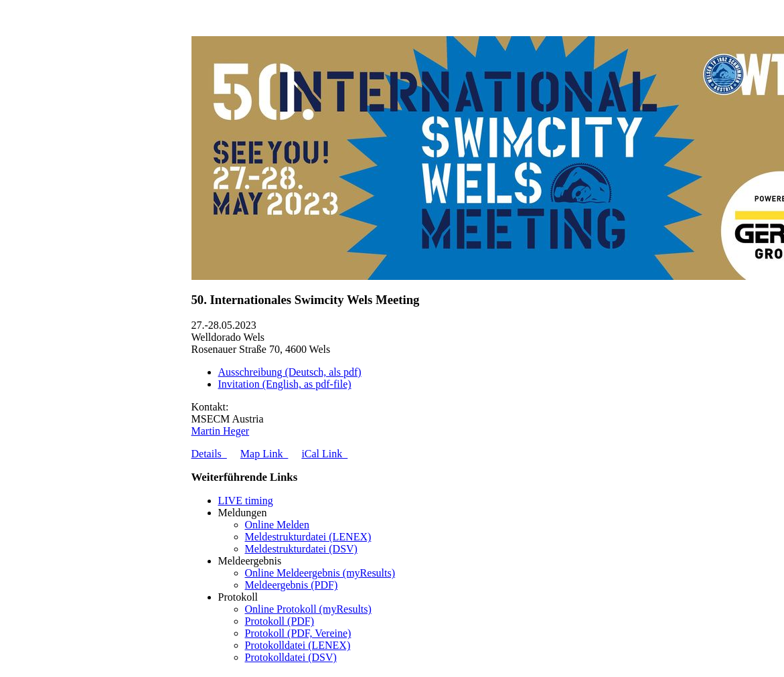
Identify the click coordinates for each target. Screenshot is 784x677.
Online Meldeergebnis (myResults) (320, 573)
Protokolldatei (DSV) (291, 657)
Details (209, 454)
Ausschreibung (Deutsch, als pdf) (290, 372)
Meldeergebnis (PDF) (292, 585)
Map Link (264, 454)
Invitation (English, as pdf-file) (285, 384)
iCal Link (324, 454)
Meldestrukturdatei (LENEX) (308, 537)
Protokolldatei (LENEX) (298, 645)
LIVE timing (246, 501)
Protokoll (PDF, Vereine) (298, 633)
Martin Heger (221, 431)
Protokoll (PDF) (280, 621)
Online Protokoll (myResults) (308, 609)
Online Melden (277, 525)
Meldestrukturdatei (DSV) (301, 549)
